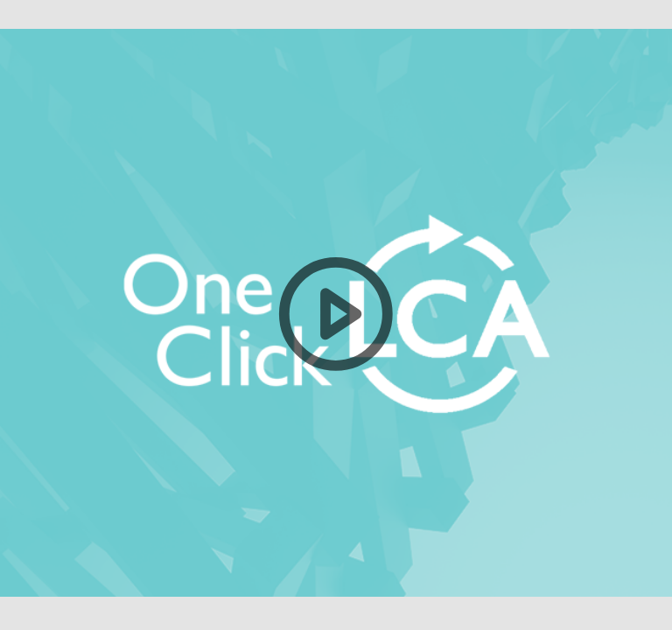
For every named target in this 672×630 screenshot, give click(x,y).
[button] (336, 315)
